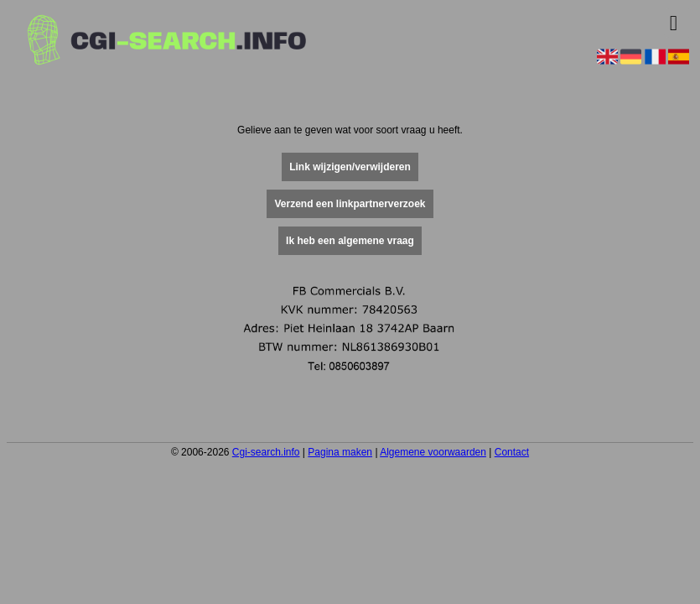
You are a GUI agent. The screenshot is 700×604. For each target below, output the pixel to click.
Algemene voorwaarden (433, 452)
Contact (512, 452)
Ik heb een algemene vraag (350, 241)
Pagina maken (340, 452)
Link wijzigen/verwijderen (350, 167)
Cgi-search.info (266, 452)
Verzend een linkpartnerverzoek (350, 204)
